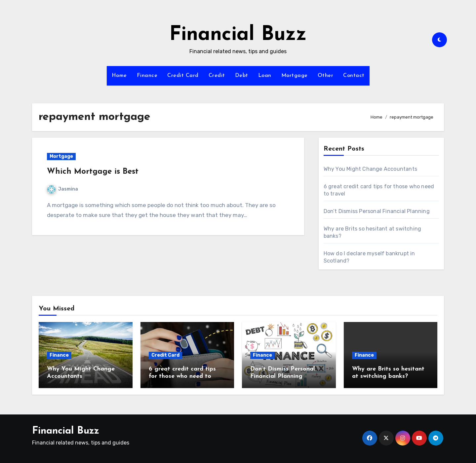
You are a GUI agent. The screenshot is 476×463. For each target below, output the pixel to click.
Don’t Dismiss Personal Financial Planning (377, 211)
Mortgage (295, 76)
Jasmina (63, 189)
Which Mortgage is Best (93, 172)
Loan (265, 76)
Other (326, 76)
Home (119, 76)
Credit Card (183, 76)
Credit (217, 76)
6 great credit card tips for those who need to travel (182, 376)
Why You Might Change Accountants (370, 169)
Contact (354, 76)
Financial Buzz (238, 35)
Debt (242, 76)
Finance (147, 76)
